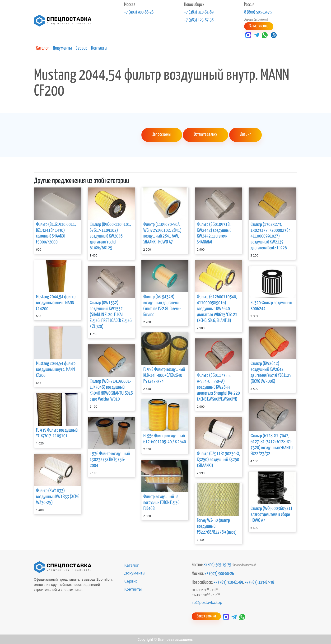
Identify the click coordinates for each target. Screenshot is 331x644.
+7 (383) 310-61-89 (199, 12)
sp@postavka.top (207, 602)
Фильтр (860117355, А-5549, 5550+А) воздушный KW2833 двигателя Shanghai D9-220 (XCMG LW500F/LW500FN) (218, 387)
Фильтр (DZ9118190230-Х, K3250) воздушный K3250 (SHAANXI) (219, 460)
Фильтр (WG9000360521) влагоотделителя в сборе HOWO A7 (271, 514)
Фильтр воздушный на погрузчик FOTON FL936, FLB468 (162, 502)
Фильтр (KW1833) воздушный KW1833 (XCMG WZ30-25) (58, 497)
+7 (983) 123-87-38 (199, 20)
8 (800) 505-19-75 (258, 12)
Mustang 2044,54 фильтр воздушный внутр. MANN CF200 (56, 369)
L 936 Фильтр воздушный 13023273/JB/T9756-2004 (110, 460)
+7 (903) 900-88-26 (139, 12)
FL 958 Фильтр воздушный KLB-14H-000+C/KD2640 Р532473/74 (164, 375)
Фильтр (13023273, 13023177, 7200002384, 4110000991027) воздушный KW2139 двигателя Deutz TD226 (271, 236)
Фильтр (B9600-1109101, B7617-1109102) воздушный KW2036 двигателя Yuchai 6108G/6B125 (110, 236)
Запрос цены (162, 135)
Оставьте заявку (205, 135)
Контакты (99, 48)
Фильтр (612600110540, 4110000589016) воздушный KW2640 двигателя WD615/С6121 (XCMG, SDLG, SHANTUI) (217, 309)
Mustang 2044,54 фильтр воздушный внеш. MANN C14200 (56, 303)
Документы (62, 48)
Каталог (42, 48)
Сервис (82, 48)
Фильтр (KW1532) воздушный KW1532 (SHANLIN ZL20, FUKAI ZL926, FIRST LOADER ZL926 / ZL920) (111, 315)
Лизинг (245, 135)
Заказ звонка (259, 26)
